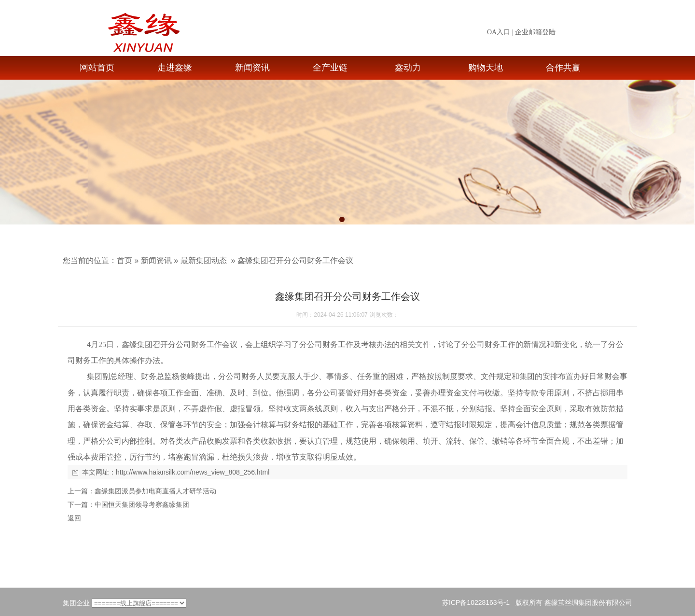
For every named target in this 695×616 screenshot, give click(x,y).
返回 (74, 518)
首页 (125, 260)
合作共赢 (563, 68)
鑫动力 (408, 68)
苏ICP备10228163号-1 (476, 602)
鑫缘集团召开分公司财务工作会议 (295, 260)
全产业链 (330, 68)
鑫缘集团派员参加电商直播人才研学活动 (155, 491)
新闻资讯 (252, 68)
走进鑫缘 (175, 68)
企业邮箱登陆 (535, 32)
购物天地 (486, 68)
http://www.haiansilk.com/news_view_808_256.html (193, 472)
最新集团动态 (204, 260)
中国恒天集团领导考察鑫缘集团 (142, 504)
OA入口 (499, 32)
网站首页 (97, 68)
